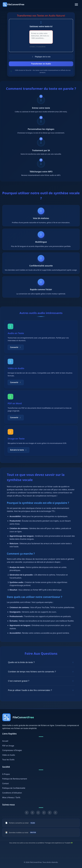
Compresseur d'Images (12, 750)
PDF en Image (8, 746)
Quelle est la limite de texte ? (41, 665)
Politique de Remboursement (15, 779)
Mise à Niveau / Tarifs (11, 797)
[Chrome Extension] (55, 813)
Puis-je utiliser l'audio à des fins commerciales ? (41, 693)
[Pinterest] (44, 813)
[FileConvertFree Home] (14, 4)
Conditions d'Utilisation (12, 793)
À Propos (6, 774)
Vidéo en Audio (9, 755)
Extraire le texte (18, 453)
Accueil (5, 741)
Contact (6, 783)
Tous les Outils (8, 760)
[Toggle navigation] (76, 5)
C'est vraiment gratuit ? (41, 684)
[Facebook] (27, 813)
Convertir (16, 350)
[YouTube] (38, 813)
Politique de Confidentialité (14, 788)
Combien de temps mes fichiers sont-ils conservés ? (41, 675)
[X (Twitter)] (32, 813)
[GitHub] (50, 813)
